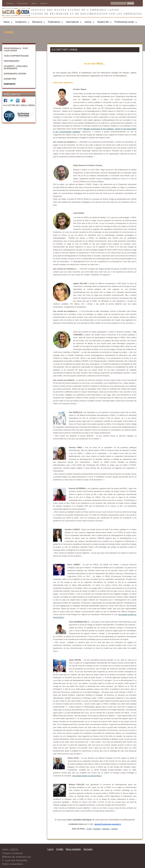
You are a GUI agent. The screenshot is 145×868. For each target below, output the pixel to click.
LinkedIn (114, 829)
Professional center (124, 22)
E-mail (89, 829)
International (72, 22)
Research (37, 22)
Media (34, 3)
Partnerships (12, 61)
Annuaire (88, 849)
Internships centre (15, 74)
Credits (60, 849)
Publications (54, 22)
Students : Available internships (16, 67)
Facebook (97, 829)
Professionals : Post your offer (16, 49)
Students (10, 3)
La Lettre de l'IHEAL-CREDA (20, 105)
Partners (44, 3)
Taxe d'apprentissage (16, 56)
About (6, 22)
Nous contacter (73, 849)
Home (9, 32)
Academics (21, 22)
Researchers (22, 3)
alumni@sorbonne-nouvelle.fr (108, 824)
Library (88, 22)
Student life (103, 22)
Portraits (10, 84)
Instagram (106, 829)
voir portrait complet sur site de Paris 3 (87, 776)
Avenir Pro (10, 79)
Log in (51, 849)
